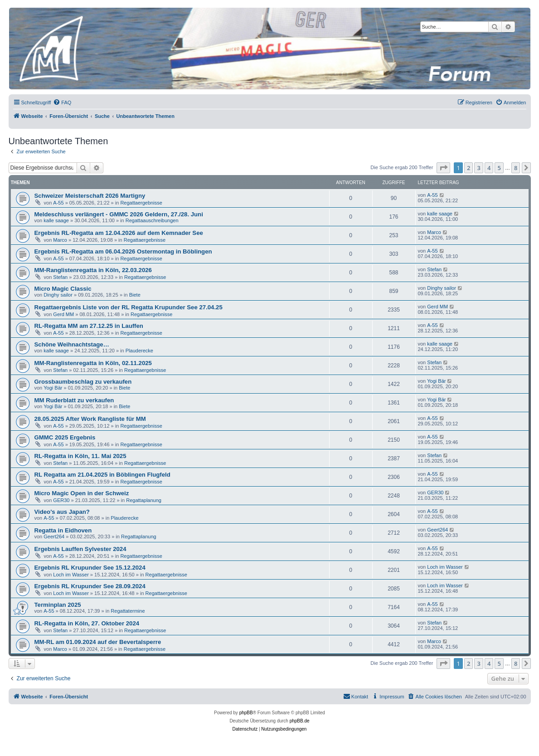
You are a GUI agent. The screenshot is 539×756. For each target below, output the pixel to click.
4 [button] (489, 168)
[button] (443, 168)
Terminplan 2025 (58, 605)
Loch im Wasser (71, 575)
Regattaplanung (144, 500)
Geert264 (54, 537)
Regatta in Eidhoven (63, 530)
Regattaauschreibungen (152, 220)
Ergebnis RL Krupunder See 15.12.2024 (90, 568)
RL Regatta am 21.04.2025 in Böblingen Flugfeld (102, 475)
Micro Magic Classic (63, 289)
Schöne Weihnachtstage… (72, 344)
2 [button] (469, 168)
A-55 (58, 203)
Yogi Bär (53, 388)
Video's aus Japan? (62, 512)
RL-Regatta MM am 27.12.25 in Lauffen (89, 326)
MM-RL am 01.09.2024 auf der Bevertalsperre (98, 642)
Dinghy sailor (58, 295)
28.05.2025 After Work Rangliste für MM (90, 419)
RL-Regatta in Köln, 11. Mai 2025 (80, 456)
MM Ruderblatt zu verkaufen (74, 400)
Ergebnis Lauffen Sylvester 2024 (80, 549)
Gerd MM (63, 314)
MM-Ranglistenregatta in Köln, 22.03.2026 (93, 270)
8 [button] (516, 168)
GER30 (61, 500)
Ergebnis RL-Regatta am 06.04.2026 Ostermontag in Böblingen (123, 251)
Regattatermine (128, 611)
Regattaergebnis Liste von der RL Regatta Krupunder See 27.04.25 (129, 307)
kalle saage (56, 220)
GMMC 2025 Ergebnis (65, 437)
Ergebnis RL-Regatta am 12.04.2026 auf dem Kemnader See (119, 233)
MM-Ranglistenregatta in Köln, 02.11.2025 (93, 363)
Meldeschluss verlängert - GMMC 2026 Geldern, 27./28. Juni (119, 214)
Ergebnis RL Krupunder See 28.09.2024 (90, 586)
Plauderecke (139, 351)
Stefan (60, 277)
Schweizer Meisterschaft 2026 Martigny (90, 196)
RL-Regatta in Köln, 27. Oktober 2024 (87, 623)
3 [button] (478, 168)
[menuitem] (62, 102)
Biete (135, 295)
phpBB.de (300, 721)
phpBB (246, 713)
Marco (60, 240)
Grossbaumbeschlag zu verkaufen (83, 382)
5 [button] (499, 168)
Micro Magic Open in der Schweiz (82, 493)
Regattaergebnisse (141, 203)
